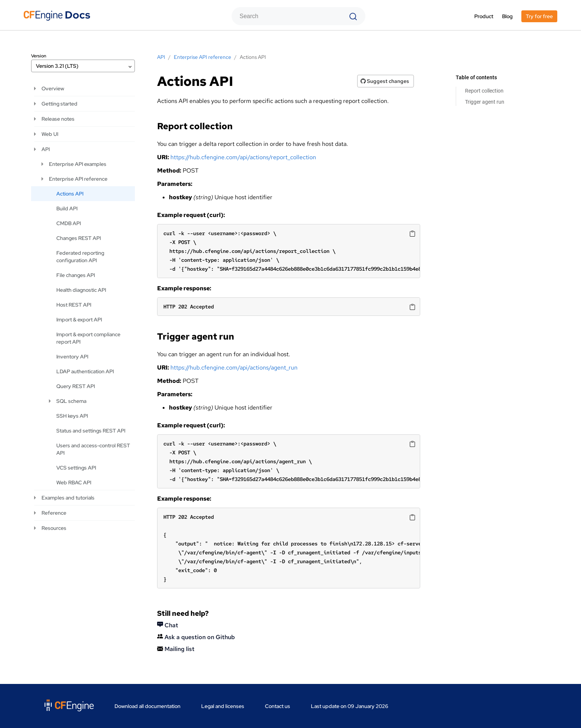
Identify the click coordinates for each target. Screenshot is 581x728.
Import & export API (79, 320)
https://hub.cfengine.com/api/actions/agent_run (234, 368)
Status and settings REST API (91, 431)
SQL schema (71, 401)
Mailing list (176, 649)
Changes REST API (79, 238)
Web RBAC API (74, 482)
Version (39, 56)
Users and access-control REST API (93, 449)
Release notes (58, 119)
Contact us (278, 706)
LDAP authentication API (85, 371)
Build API (67, 208)
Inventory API (72, 357)
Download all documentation (147, 706)
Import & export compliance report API (88, 338)
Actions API (70, 194)
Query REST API (76, 386)
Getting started (59, 104)
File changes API (76, 275)
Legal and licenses (223, 706)
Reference (54, 513)
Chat (168, 625)
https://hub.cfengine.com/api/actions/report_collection (243, 157)
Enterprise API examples (78, 164)
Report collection (484, 91)
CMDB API (69, 223)
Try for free (539, 16)
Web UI (50, 134)
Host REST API (74, 305)
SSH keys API (72, 416)
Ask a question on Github (196, 637)
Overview (53, 89)
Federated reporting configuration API (80, 257)
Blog (507, 16)
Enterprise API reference (78, 179)
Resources (54, 528)
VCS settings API (76, 468)
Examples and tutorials (68, 498)
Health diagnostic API (81, 290)
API (46, 149)
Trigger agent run (485, 102)
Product (484, 16)
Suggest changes (385, 81)
